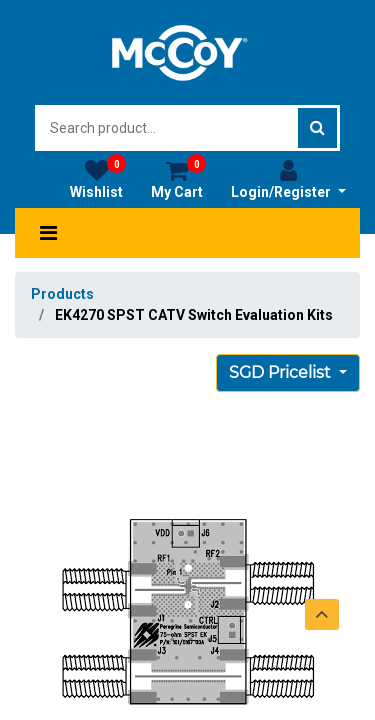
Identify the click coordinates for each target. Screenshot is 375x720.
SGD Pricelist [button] (282, 372)
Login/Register (288, 179)
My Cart (178, 179)
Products (62, 294)
